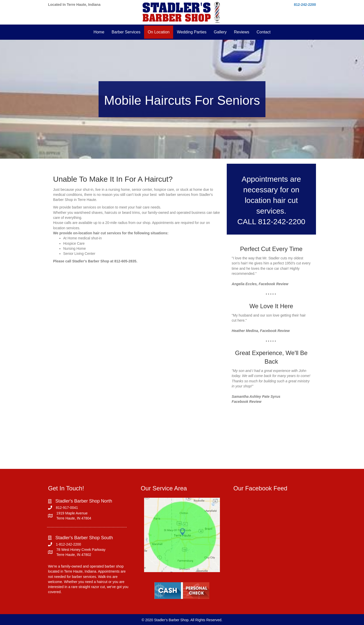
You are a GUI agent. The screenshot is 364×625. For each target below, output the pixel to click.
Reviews (241, 32)
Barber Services (126, 32)
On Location (158, 32)
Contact (264, 32)
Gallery (220, 32)
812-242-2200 (305, 5)
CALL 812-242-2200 (271, 222)
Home (99, 32)
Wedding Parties (192, 32)
